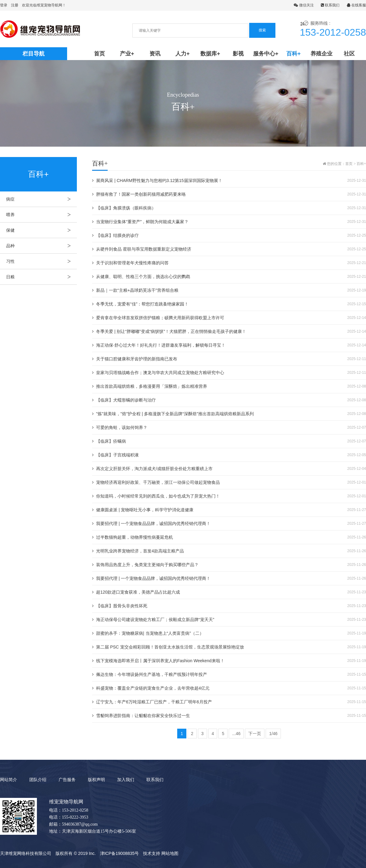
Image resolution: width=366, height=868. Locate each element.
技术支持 (152, 853)
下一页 (255, 734)
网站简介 (9, 780)
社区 (349, 54)
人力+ (183, 54)
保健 (41, 230)
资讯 (155, 54)
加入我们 (126, 780)
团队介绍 (38, 780)
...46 (236, 734)
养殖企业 (321, 54)
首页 (99, 54)
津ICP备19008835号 (120, 853)
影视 (238, 54)
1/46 (273, 734)
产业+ (127, 54)
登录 (4, 5)
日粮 (41, 277)
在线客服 (356, 5)
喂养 (41, 215)
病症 (41, 199)
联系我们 (330, 5)
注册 (15, 5)
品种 (41, 246)
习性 (41, 261)
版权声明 (96, 780)
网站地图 (170, 853)
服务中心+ (266, 54)
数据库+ (210, 54)
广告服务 (67, 780)
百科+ (294, 54)
